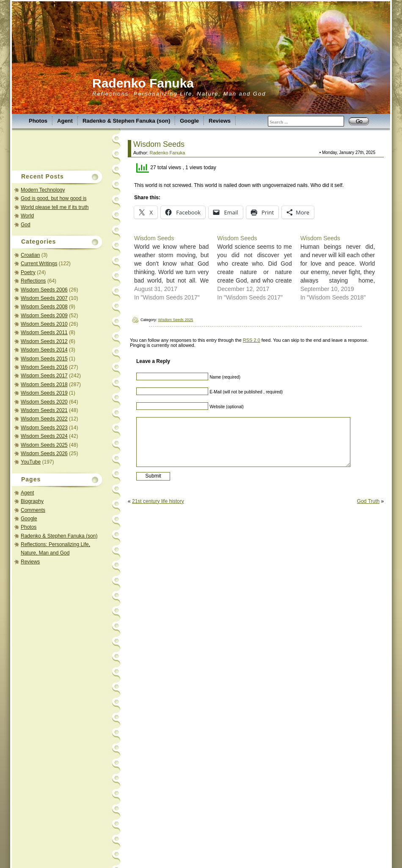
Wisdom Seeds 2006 (44, 290)
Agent (65, 121)
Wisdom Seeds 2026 (44, 453)
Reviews (220, 121)
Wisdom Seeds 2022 (44, 419)
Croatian (30, 255)
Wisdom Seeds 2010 (44, 324)
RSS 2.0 (252, 340)
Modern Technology (43, 190)
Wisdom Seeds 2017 (44, 376)
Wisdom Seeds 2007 (44, 298)
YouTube (31, 462)
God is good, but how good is (54, 198)
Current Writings (39, 264)
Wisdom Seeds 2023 (44, 428)
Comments (33, 510)
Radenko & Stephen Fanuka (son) (126, 121)
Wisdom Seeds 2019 (44, 393)
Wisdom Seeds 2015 (44, 359)
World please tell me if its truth (55, 207)
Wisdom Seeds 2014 (44, 350)
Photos (38, 121)
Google (189, 121)
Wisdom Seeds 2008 (44, 307)
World (27, 216)
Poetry (28, 272)
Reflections (33, 281)
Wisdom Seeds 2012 (44, 341)
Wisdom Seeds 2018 (44, 385)
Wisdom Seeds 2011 (44, 332)
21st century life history (158, 501)
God (26, 225)
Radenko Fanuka (143, 83)
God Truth (368, 501)
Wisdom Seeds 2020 (44, 402)
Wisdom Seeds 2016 (44, 367)
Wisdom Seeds (159, 144)
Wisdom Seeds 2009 (44, 316)
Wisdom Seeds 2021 (44, 410)
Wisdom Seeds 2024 (44, 436)
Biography (32, 501)
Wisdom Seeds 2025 (44, 445)
